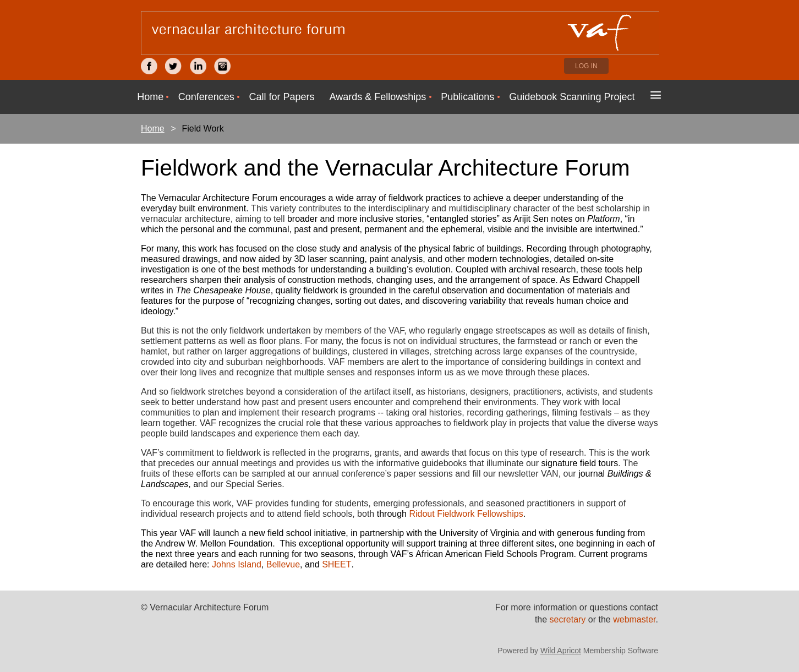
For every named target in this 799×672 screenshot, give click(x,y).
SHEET (336, 564)
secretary (569, 619)
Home (153, 129)
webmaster (634, 619)
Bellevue (283, 564)
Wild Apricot (561, 651)
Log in (586, 66)
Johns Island (237, 564)
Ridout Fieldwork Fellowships (466, 514)
